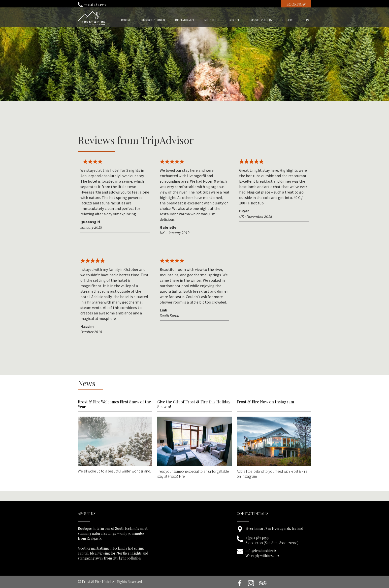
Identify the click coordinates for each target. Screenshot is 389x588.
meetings (212, 20)
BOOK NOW (296, 4)
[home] (92, 18)
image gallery (261, 20)
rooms (126, 20)
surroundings (153, 20)
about (234, 20)
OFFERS (288, 20)
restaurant (185, 20)
